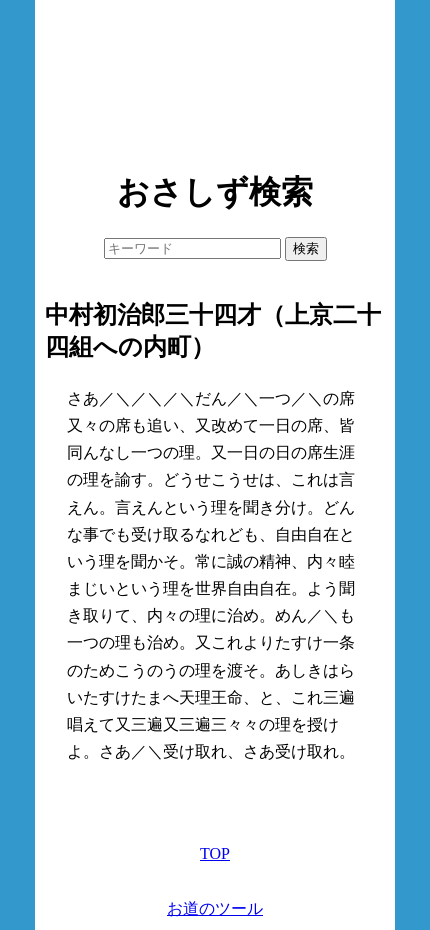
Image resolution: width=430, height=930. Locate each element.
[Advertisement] (215, 80)
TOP (215, 853)
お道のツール (215, 908)
